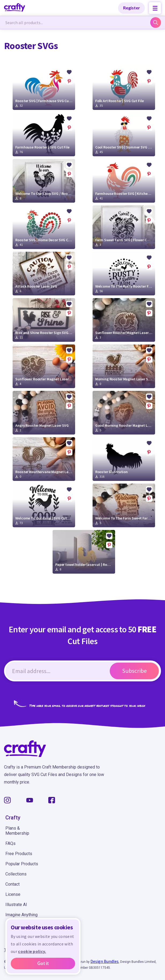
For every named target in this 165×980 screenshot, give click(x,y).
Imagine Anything (21, 915)
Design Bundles (104, 961)
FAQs (10, 843)
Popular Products (22, 864)
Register (132, 8)
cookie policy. (32, 951)
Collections (16, 874)
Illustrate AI (16, 905)
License (13, 894)
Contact (12, 884)
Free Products (19, 854)
